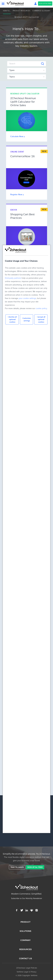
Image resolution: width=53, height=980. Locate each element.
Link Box (27, 115)
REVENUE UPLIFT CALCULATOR (27, 17)
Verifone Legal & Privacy (26, 972)
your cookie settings (27, 298)
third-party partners (13, 278)
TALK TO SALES (17, 867)
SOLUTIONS (25, 931)
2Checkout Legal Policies (27, 968)
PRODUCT (25, 922)
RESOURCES (25, 949)
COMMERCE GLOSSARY (41, 11)
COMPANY (25, 940)
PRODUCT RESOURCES (21, 11)
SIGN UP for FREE (45, 3)
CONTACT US (26, 958)
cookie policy (41, 308)
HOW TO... (7, 11)
